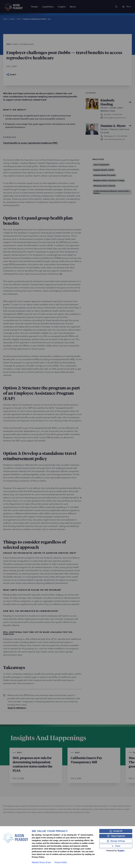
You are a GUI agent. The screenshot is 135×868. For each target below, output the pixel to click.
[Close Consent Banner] (116, 846)
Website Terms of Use (41, 862)
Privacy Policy (61, 862)
